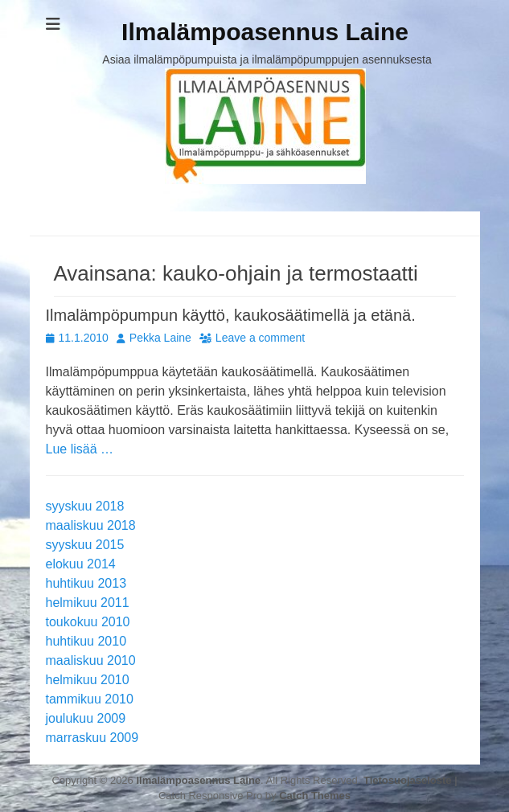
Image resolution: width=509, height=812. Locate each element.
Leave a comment (260, 338)
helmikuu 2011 (88, 603)
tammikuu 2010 (90, 699)
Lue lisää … (80, 449)
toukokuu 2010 (88, 622)
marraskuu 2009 (92, 738)
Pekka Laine (160, 338)
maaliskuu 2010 (91, 660)
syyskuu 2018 (85, 506)
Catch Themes (315, 796)
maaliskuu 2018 (91, 525)
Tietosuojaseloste (408, 780)
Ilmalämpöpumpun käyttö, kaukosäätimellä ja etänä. (231, 315)
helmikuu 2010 (88, 680)
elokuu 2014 (81, 564)
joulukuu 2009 (86, 718)
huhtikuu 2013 (86, 583)
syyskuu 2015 (85, 545)
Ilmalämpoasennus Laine (265, 32)
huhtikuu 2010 (86, 641)
